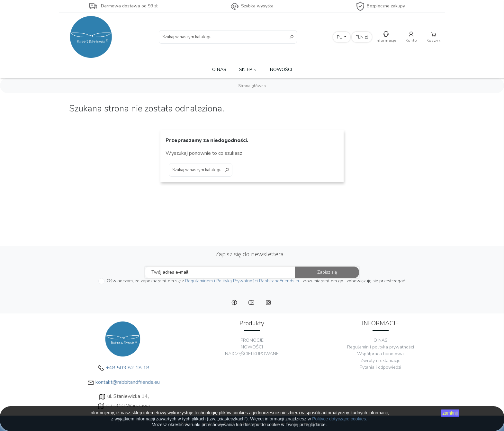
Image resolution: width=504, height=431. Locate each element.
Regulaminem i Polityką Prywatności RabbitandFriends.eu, (243, 281)
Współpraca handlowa (380, 354)
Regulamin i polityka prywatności (381, 347)
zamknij (450, 413)
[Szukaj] (228, 37)
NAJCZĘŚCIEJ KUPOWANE (252, 354)
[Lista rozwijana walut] (362, 37)
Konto (411, 37)
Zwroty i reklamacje (381, 361)
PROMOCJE (252, 340)
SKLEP (248, 70)
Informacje (386, 37)
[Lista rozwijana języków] (342, 37)
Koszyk (434, 37)
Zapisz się (327, 272)
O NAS (219, 70)
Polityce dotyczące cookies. (340, 419)
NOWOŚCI (281, 70)
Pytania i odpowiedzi (380, 367)
